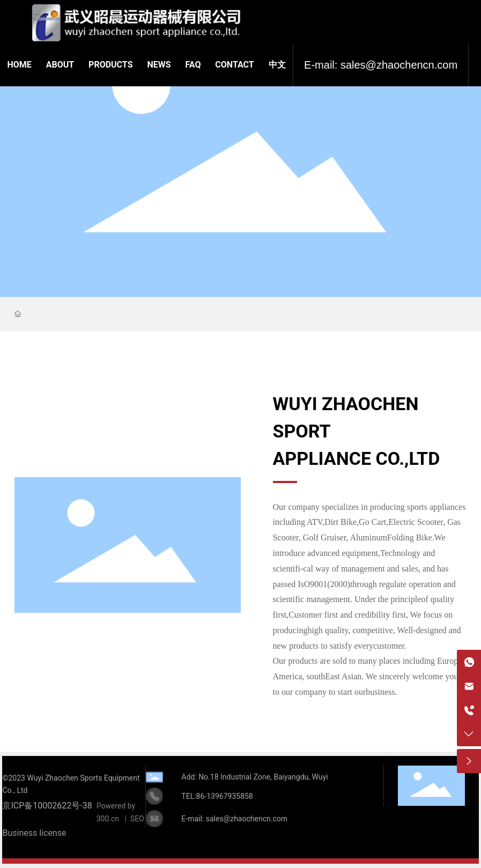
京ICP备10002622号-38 (47, 806)
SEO (137, 819)
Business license (34, 833)
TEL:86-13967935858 (217, 796)
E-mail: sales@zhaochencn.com (381, 65)
